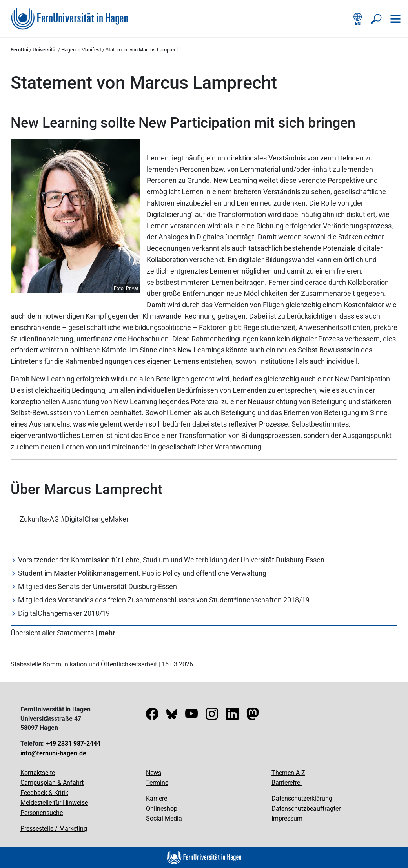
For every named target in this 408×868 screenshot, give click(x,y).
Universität (45, 50)
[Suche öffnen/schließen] (377, 19)
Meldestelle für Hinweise (54, 803)
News (154, 773)
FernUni (19, 50)
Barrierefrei (287, 783)
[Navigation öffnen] (395, 19)
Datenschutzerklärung (302, 798)
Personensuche (42, 813)
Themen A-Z (288, 773)
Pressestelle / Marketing (54, 829)
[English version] (358, 19)
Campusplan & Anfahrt (52, 783)
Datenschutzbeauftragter (306, 809)
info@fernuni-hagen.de (53, 753)
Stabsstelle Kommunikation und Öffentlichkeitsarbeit (84, 664)
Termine (157, 783)
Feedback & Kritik (44, 793)
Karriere (157, 798)
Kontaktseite (38, 773)
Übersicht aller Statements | (63, 633)
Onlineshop (162, 809)
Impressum (287, 818)
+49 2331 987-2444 (73, 743)
